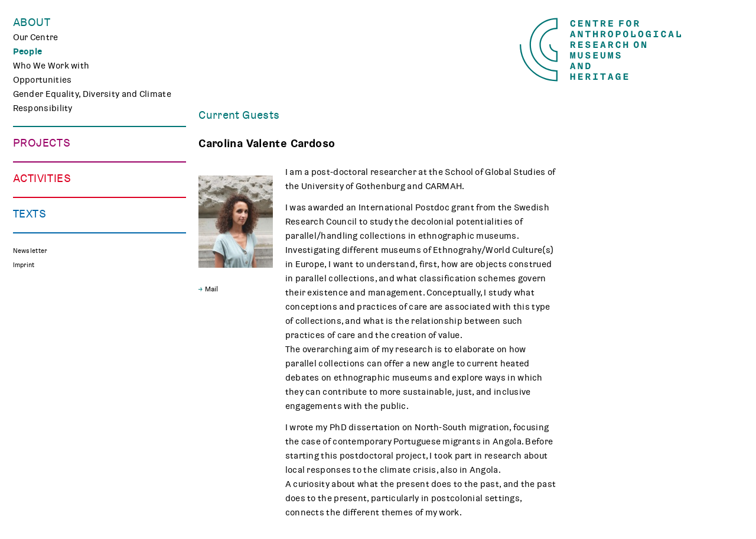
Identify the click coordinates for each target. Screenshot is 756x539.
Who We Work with (51, 66)
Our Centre (36, 37)
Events (27, 293)
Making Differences (53, 158)
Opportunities (43, 80)
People (28, 51)
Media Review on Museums (69, 427)
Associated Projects (55, 243)
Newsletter (30, 464)
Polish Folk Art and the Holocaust (82, 229)
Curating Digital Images (61, 186)
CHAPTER (32, 200)
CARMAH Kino (42, 349)
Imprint (24, 478)
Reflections (37, 413)
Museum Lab (39, 335)
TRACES (30, 172)
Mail (212, 289)
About (32, 22)
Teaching (32, 321)
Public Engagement (53, 307)
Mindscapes (39, 215)
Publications (39, 399)
